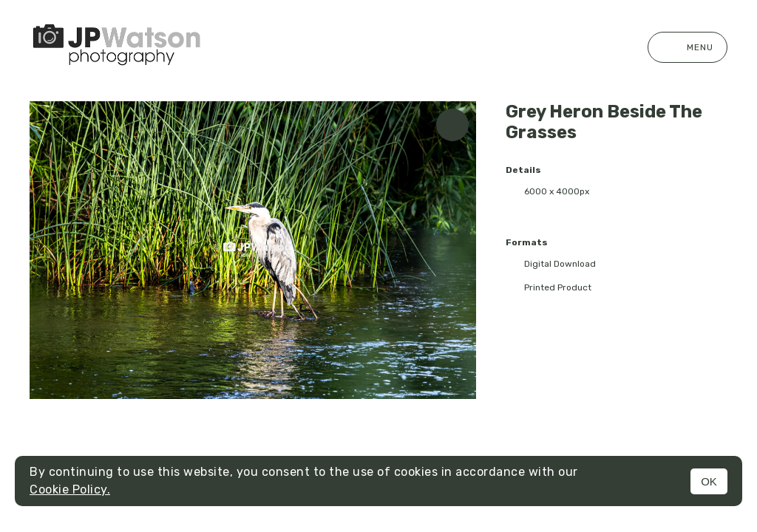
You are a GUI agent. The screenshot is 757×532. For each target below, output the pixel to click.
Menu (688, 47)
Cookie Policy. (70, 490)
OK (709, 481)
